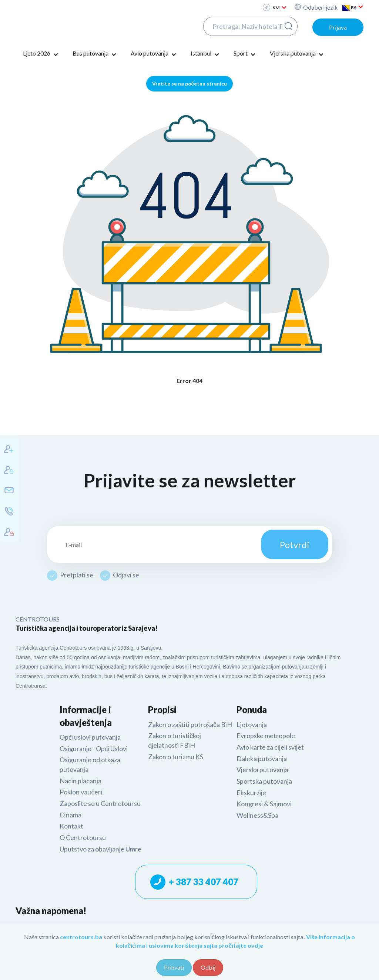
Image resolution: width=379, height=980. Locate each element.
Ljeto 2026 (41, 54)
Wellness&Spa (257, 815)
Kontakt (71, 826)
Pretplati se (77, 575)
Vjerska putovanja (297, 54)
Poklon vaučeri (81, 792)
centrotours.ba (81, 937)
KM (280, 8)
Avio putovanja (154, 54)
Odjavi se (126, 575)
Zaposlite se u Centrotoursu (100, 803)
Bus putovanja (95, 54)
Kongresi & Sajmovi (264, 804)
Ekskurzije (251, 793)
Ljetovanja (252, 724)
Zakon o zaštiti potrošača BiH (190, 724)
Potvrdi (295, 545)
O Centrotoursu (83, 837)
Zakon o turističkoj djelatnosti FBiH (175, 740)
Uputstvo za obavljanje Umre (100, 849)
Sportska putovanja (264, 781)
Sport (245, 54)
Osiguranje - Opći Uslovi (94, 749)
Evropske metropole (266, 736)
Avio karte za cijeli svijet (270, 747)
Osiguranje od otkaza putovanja (90, 764)
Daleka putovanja (262, 759)
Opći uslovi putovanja (90, 737)
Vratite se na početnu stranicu (190, 84)
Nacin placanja (81, 781)
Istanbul (206, 54)
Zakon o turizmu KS (176, 757)
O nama (71, 815)
